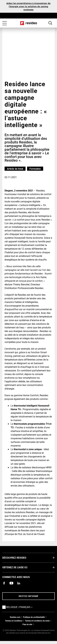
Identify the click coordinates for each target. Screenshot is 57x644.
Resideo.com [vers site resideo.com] (15, 617)
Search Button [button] (50, 23)
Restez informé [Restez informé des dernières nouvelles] (28, 596)
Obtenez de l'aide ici (19, 567)
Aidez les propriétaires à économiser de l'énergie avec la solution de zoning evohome (28, 6)
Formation (35, 169)
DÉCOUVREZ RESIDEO (19, 558)
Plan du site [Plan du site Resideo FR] (27, 624)
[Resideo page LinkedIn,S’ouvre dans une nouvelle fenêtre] (19, 583)
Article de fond (15, 169)
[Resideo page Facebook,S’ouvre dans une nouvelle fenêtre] (4, 583)
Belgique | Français (24, 607)
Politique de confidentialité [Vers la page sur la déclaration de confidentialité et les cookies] (34, 617)
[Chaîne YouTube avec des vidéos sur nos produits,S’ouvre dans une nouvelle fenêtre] (11, 583)
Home (28, 23)
